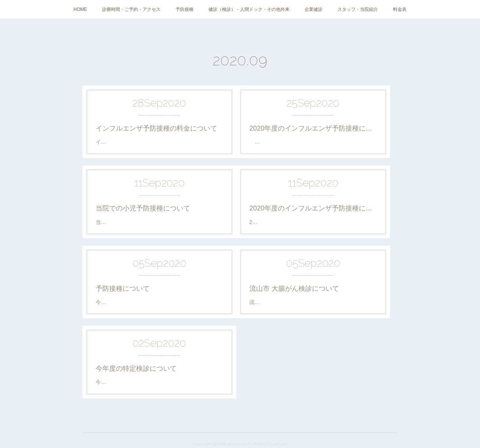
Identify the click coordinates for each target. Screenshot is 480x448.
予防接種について (123, 289)
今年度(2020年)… (116, 382)
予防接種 (184, 9)
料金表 (400, 9)
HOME (80, 9)
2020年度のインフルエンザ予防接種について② (313, 128)
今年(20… (107, 302)
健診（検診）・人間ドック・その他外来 (249, 9)
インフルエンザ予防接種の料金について (156, 128)
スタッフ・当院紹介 (358, 9)
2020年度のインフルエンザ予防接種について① (313, 208)
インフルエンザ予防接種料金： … (138, 142)
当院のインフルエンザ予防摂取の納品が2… (303, 142)
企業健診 (313, 9)
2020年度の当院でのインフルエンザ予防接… (302, 222)
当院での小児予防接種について (143, 208)
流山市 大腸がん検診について (294, 289)
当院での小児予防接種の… (127, 222)
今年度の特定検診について (136, 368)
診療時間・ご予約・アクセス (131, 9)
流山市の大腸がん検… (276, 302)
